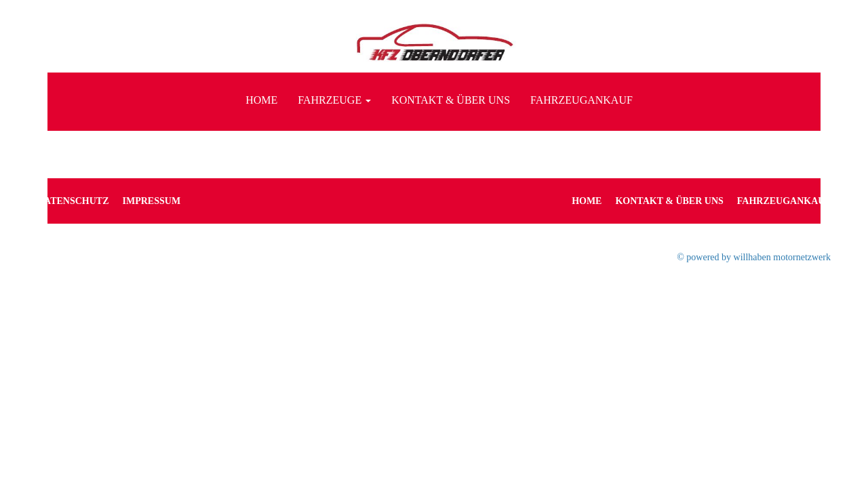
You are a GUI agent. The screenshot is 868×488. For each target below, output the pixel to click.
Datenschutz (73, 201)
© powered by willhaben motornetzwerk (754, 257)
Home (261, 100)
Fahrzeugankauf (581, 100)
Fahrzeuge (334, 100)
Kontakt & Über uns (451, 100)
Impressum (152, 201)
